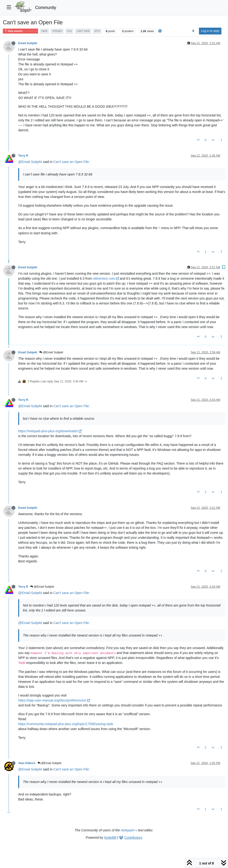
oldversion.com (106, 278)
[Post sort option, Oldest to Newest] (193, 31)
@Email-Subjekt (30, 162)
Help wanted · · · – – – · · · (20, 31)
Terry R (23, 156)
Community (46, 8)
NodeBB (110, 838)
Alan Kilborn (27, 763)
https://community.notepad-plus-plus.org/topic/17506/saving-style (66, 724)
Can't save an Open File (71, 162)
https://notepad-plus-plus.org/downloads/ (50, 431)
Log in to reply (210, 31)
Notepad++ (129, 830)
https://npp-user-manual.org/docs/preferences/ (54, 700)
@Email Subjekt (51, 352)
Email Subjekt (28, 43)
